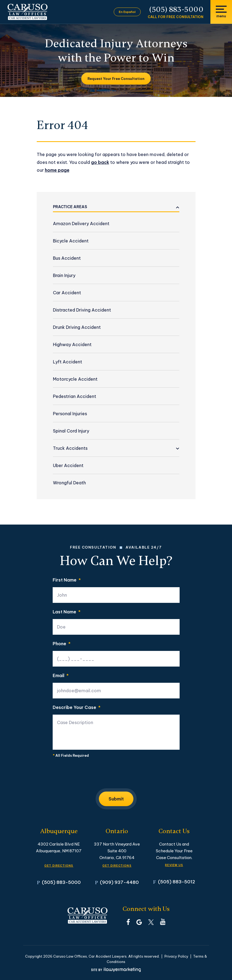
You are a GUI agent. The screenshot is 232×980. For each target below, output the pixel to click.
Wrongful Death (69, 483)
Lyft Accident (68, 362)
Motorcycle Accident (75, 379)
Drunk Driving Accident (77, 327)
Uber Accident (68, 465)
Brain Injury (64, 275)
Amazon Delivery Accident (81, 224)
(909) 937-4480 (119, 882)
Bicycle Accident (71, 241)
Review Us (174, 865)
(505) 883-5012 (176, 882)
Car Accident (67, 293)
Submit (116, 799)
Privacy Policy (176, 956)
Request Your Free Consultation (116, 79)
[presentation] (94, 775)
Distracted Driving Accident (82, 310)
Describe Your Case (77, 707)
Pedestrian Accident (75, 396)
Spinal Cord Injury (71, 431)
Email (61, 675)
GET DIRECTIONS (59, 866)
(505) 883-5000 (176, 9)
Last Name (67, 612)
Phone (62, 644)
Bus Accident (67, 258)
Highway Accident (72, 344)
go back (100, 162)
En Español (127, 12)
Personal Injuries (70, 414)
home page (57, 170)
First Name (67, 580)
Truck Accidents (70, 448)
